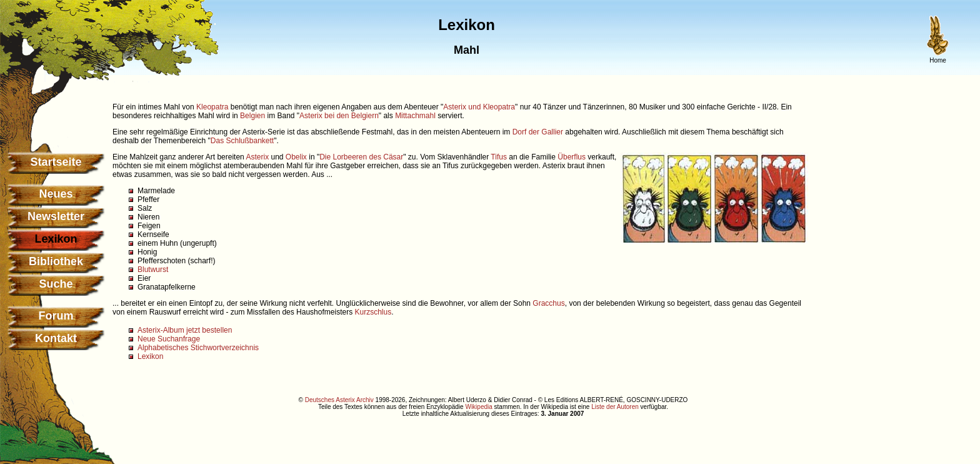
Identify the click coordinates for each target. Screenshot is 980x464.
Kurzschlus (373, 312)
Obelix (296, 157)
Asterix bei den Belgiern (339, 116)
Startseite (56, 162)
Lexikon (150, 356)
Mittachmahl (415, 116)
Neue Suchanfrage (169, 339)
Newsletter (56, 216)
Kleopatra (212, 107)
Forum (56, 316)
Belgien (252, 116)
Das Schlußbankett (242, 141)
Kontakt (56, 338)
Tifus (499, 157)
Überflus (572, 157)
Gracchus (548, 303)
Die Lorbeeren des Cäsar (361, 157)
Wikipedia (478, 407)
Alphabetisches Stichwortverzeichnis (198, 348)
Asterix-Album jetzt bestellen (185, 330)
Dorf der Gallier (538, 132)
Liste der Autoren (615, 407)
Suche (56, 284)
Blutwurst (153, 270)
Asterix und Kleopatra (479, 107)
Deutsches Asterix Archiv (339, 400)
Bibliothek (56, 261)
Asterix (257, 157)
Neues (56, 194)
